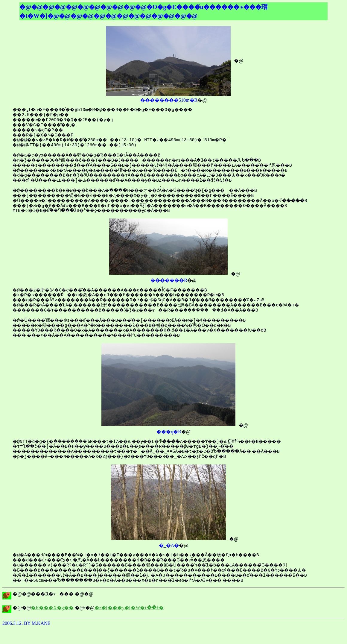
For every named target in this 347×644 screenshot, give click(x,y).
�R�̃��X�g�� (52, 608)
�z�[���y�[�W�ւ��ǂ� (129, 608)
